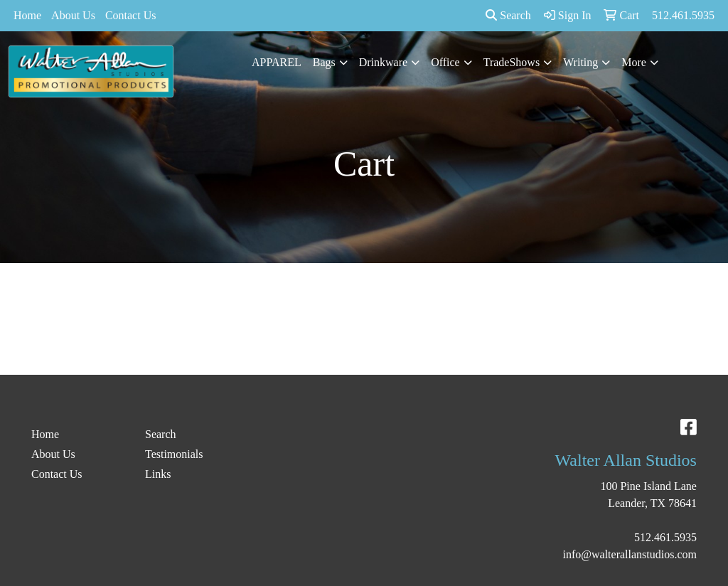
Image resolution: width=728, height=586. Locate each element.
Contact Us (131, 15)
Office (445, 62)
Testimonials (174, 454)
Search (508, 15)
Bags (324, 62)
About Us (73, 15)
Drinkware (383, 62)
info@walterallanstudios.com (630, 554)
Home (27, 15)
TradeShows (512, 62)
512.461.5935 (665, 537)
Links (158, 474)
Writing (580, 62)
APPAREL (277, 62)
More (634, 62)
